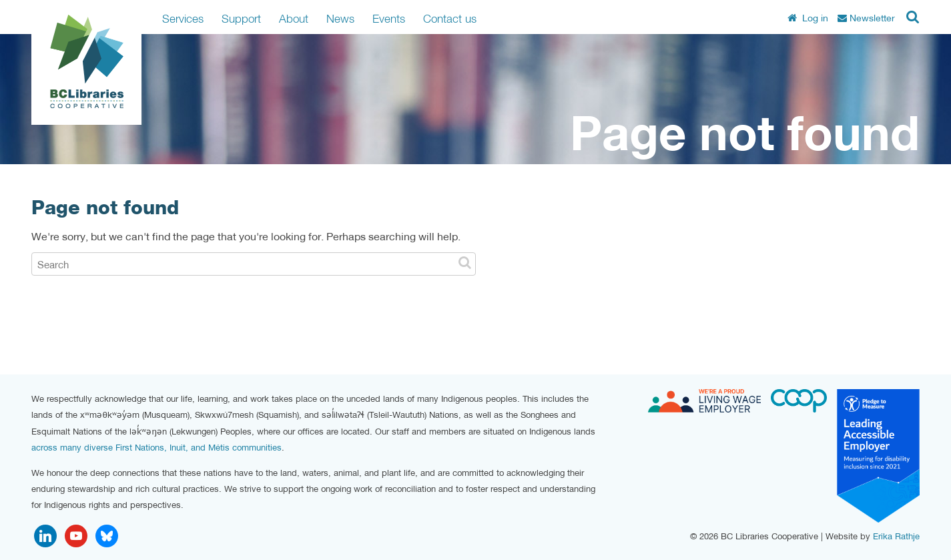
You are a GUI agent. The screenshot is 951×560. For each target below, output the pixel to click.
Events (389, 18)
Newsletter (866, 18)
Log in (808, 18)
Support (241, 18)
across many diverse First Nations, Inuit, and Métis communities (156, 448)
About (294, 18)
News (340, 18)
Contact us (450, 18)
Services (183, 18)
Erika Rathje (896, 536)
